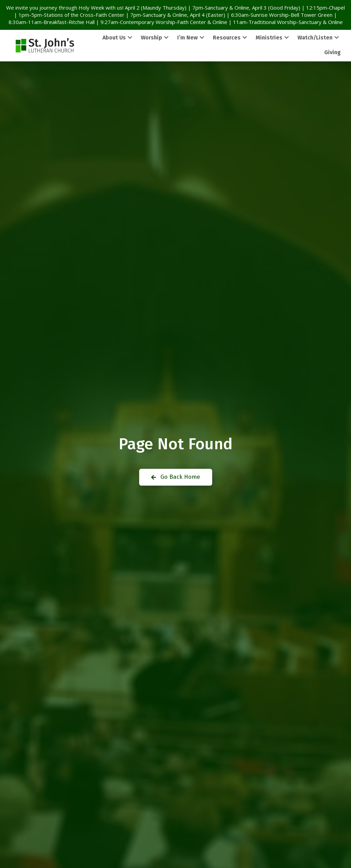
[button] (130, 38)
